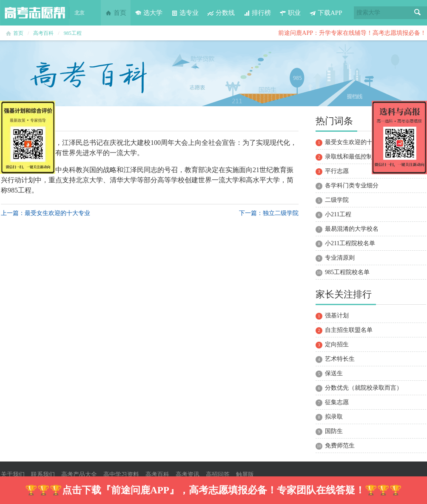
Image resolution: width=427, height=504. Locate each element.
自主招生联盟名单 (349, 330)
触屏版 (245, 474)
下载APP (326, 13)
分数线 (221, 13)
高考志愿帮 (35, 13)
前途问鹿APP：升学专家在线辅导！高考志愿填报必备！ (352, 33)
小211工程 (338, 214)
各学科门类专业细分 (352, 185)
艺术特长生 (340, 359)
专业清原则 (340, 258)
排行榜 (257, 13)
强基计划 (337, 316)
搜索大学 (368, 13)
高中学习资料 (121, 474)
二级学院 (337, 200)
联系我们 (43, 474)
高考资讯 (188, 474)
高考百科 (43, 33)
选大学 (149, 13)
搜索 (418, 13)
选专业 (185, 13)
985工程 (73, 33)
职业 (290, 13)
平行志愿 (337, 171)
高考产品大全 (79, 474)
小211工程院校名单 (350, 243)
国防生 (334, 431)
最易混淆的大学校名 (352, 229)
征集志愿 (337, 402)
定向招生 (337, 344)
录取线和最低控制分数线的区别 (367, 157)
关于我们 (13, 474)
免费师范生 (340, 446)
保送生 (334, 373)
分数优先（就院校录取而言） (364, 388)
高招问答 (218, 474)
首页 (116, 13)
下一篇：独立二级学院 (269, 213)
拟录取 (334, 417)
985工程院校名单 (347, 272)
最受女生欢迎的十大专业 (358, 142)
